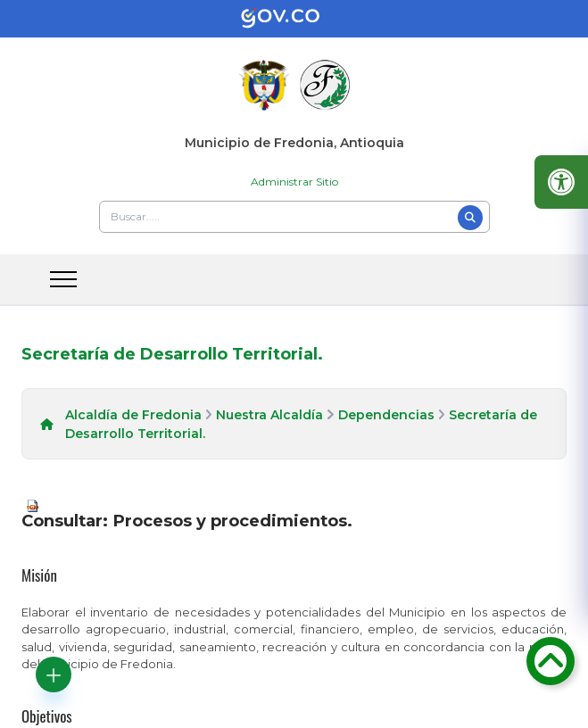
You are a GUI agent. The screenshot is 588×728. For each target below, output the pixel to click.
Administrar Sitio (294, 182)
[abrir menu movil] (63, 279)
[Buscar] (470, 218)
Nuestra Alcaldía (269, 415)
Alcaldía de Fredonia (133, 415)
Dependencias (386, 415)
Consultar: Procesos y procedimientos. (187, 521)
